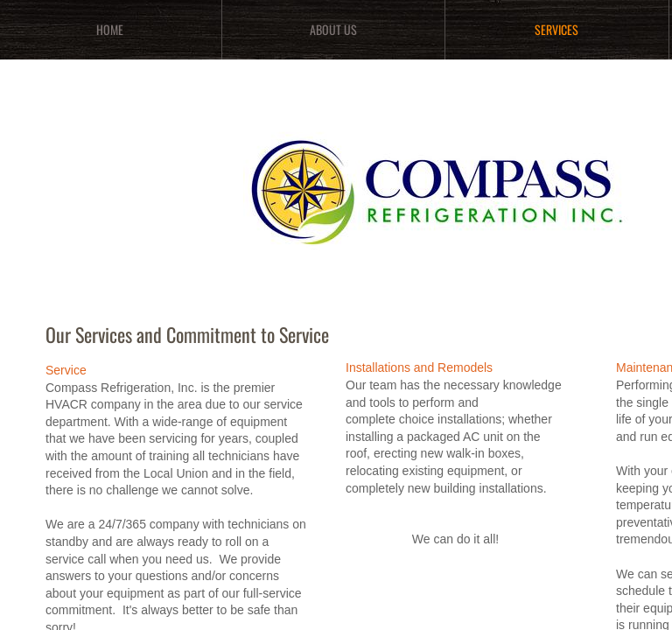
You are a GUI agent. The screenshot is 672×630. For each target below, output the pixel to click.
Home (110, 29)
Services (556, 29)
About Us (333, 29)
